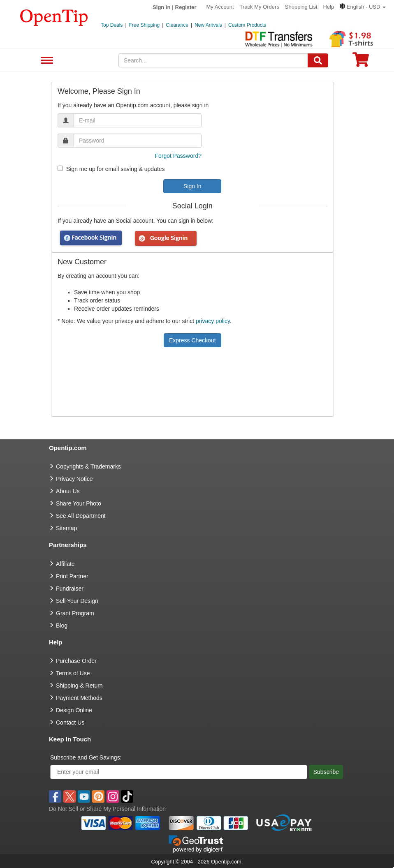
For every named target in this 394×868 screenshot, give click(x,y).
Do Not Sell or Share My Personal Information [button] (107, 809)
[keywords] (213, 60)
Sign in (161, 7)
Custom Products (247, 25)
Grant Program (75, 613)
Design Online (74, 710)
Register (186, 7)
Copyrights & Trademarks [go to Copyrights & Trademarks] (88, 466)
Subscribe (326, 772)
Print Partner (72, 576)
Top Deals (112, 25)
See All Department (46, 61)
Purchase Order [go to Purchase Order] (76, 661)
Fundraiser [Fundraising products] (70, 589)
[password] (138, 141)
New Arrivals (208, 25)
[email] (138, 120)
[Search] (318, 60)
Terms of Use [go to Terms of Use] (73, 673)
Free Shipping (145, 25)
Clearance (177, 25)
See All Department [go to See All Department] (81, 516)
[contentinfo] (54, 17)
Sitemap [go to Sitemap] (66, 528)
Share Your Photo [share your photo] (79, 503)
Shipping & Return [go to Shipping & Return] (79, 686)
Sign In (192, 186)
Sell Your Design (77, 601)
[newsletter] (60, 168)
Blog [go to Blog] (62, 626)
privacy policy (213, 321)
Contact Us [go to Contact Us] (70, 723)
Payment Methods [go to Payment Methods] (79, 698)
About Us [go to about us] (68, 491)
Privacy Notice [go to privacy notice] (74, 479)
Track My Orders (260, 7)
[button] (363, 7)
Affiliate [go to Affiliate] (65, 564)
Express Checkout (192, 340)
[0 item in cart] (361, 62)
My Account (220, 7)
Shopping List (301, 7)
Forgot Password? (178, 156)
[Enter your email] (179, 772)
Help (328, 7)
